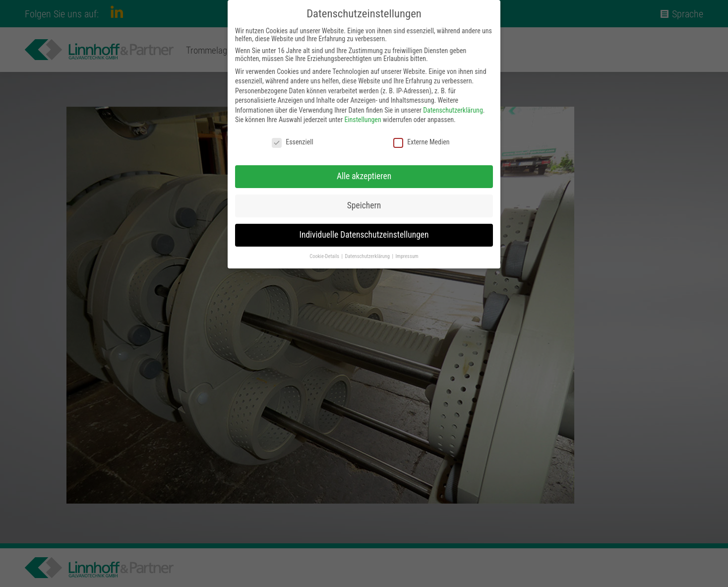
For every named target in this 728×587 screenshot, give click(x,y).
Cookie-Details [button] (325, 256)
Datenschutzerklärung (453, 110)
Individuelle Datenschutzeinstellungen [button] (364, 235)
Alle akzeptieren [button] (364, 176)
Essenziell (292, 142)
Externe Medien (421, 142)
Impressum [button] (407, 256)
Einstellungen (363, 120)
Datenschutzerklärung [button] (368, 256)
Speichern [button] (364, 205)
